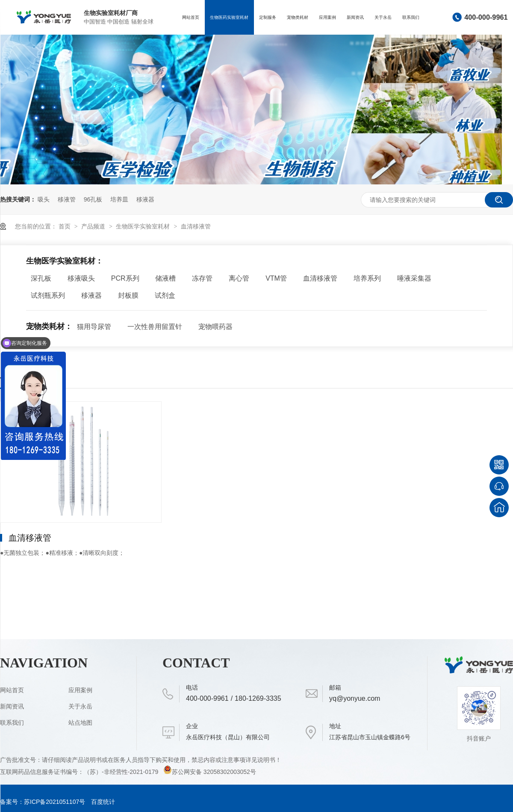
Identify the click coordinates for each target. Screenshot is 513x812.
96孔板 (93, 199)
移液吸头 (81, 278)
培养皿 (119, 199)
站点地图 (80, 723)
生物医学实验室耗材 (144, 226)
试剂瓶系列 (48, 295)
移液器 (145, 199)
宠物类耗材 (298, 17)
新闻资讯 (355, 17)
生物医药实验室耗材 (229, 17)
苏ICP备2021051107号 (55, 802)
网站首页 (191, 17)
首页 (65, 226)
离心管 (239, 278)
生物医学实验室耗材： (65, 261)
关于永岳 (383, 17)
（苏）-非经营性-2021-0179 (122, 772)
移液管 (67, 199)
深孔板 (41, 278)
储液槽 (165, 278)
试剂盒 (165, 295)
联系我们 (411, 17)
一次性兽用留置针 (155, 327)
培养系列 (367, 278)
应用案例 (327, 17)
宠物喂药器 (215, 327)
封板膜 (128, 295)
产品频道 (94, 226)
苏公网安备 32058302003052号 (210, 772)
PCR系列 (125, 278)
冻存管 (202, 278)
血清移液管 (196, 226)
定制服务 (268, 17)
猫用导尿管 (94, 327)
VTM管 (276, 278)
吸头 (44, 199)
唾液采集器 (414, 278)
